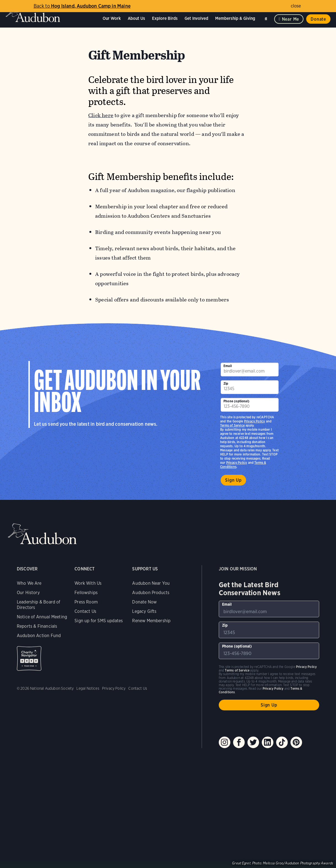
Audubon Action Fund (39, 636)
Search (267, 18)
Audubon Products (151, 593)
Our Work (112, 18)
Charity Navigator (29, 658)
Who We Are (29, 583)
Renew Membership (151, 621)
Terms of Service (232, 425)
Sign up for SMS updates (99, 621)
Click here (101, 115)
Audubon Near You (151, 583)
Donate (318, 19)
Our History (28, 593)
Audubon (33, 14)
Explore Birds (165, 18)
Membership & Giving (235, 18)
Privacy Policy (237, 463)
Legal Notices (88, 688)
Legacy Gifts (144, 611)
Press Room (86, 602)
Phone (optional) (236, 401)
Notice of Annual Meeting (42, 617)
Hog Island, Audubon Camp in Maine (82, 6)
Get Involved (196, 18)
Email (228, 366)
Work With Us (88, 583)
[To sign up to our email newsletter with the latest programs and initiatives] (250, 370)
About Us (136, 18)
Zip (226, 383)
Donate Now (144, 602)
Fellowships (86, 593)
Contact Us (85, 611)
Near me (291, 19)
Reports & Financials (37, 626)
